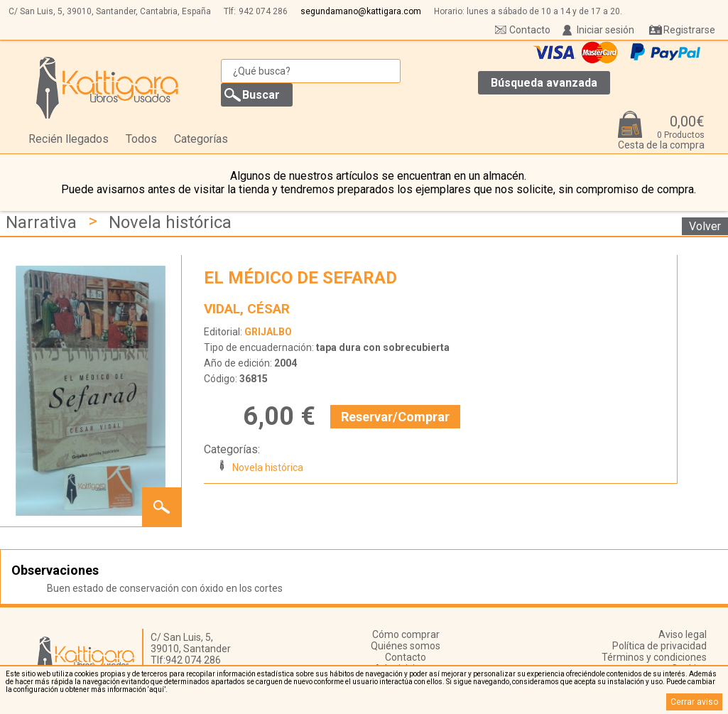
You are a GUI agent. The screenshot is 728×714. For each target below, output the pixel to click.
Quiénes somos (406, 646)
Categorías (201, 139)
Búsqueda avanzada (544, 83)
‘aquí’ (157, 689)
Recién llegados (69, 139)
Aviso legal (683, 634)
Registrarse (689, 30)
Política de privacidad (659, 646)
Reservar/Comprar (395, 417)
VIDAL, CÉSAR (247, 309)
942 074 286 (263, 11)
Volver (705, 226)
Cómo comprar (406, 634)
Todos (141, 139)
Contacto (530, 30)
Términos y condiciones (654, 657)
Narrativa (41, 222)
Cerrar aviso (694, 702)
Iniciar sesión (605, 30)
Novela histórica (170, 222)
